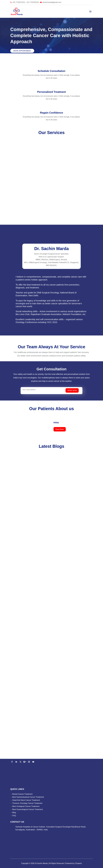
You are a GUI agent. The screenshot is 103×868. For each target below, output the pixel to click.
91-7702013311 (22, 754)
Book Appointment (22, 51)
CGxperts (78, 863)
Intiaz (56, 422)
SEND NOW (74, 390)
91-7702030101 (35, 754)
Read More (60, 429)
